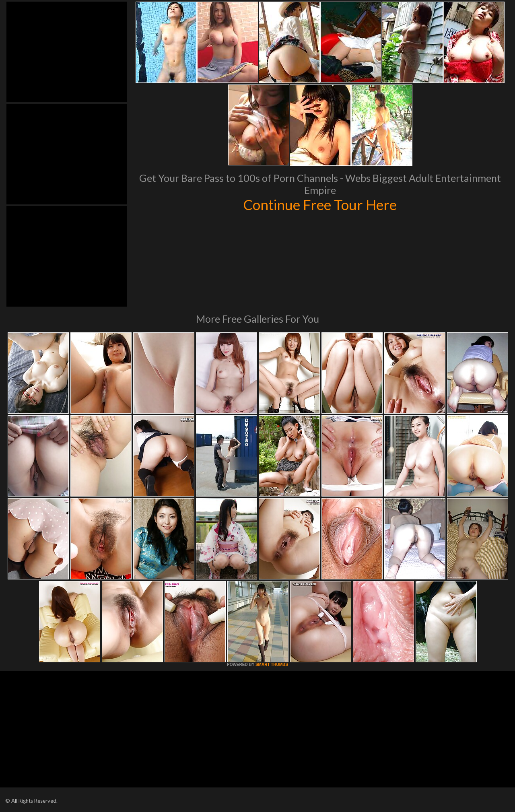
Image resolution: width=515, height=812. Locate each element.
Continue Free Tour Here (320, 204)
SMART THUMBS (272, 665)
